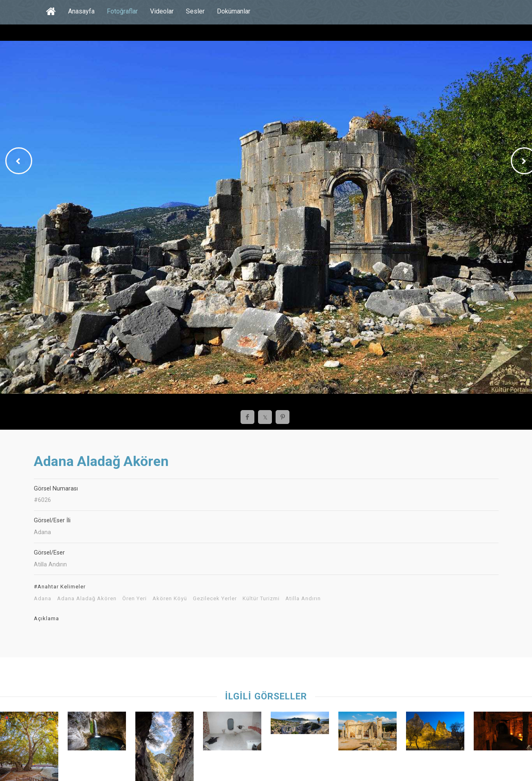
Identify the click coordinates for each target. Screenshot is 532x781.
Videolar (162, 11)
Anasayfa (81, 11)
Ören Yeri (135, 599)
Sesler (195, 11)
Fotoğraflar (122, 11)
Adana (43, 599)
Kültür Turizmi (261, 599)
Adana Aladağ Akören (87, 599)
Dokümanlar (234, 11)
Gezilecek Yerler (215, 599)
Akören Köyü (170, 599)
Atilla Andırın (303, 599)
